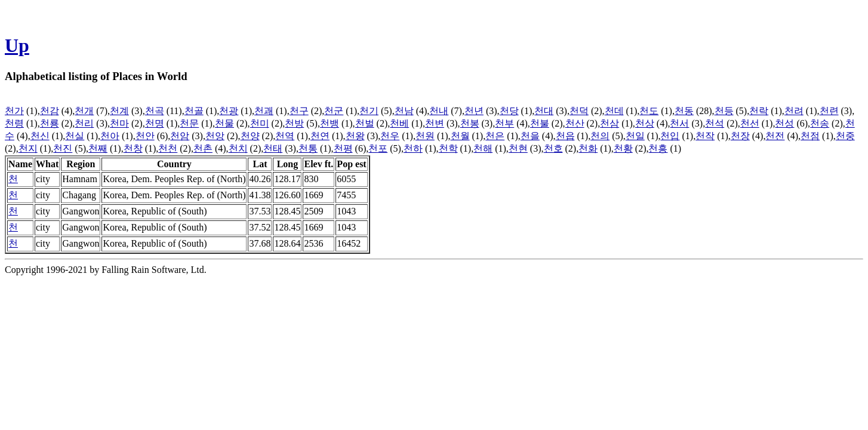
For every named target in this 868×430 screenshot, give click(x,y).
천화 (588, 148)
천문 (189, 123)
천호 (553, 148)
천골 (194, 111)
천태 (273, 148)
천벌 (365, 123)
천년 (474, 111)
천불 (540, 123)
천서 (679, 123)
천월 (460, 136)
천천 (168, 148)
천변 (435, 123)
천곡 (155, 111)
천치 (238, 148)
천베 (399, 123)
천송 (820, 123)
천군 (334, 111)
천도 (649, 111)
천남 (404, 111)
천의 (600, 136)
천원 (425, 136)
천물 (224, 123)
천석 (715, 123)
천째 (98, 148)
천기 (369, 111)
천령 (14, 123)
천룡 (50, 123)
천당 (509, 111)
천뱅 (330, 123)
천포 (378, 148)
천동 (684, 111)
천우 (390, 136)
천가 (14, 111)
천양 (250, 136)
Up (17, 45)
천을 (530, 136)
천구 (299, 111)
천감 (50, 111)
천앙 (215, 136)
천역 (285, 136)
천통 (308, 148)
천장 (740, 136)
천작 (705, 136)
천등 (724, 111)
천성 (784, 123)
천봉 (470, 123)
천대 (544, 111)
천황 (623, 148)
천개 (84, 111)
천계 (119, 111)
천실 (75, 136)
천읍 (565, 136)
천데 (614, 111)
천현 (518, 148)
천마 (119, 123)
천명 (155, 123)
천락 (759, 111)
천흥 (658, 148)
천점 (810, 136)
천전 (775, 136)
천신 (40, 136)
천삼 (610, 123)
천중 (845, 136)
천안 (145, 136)
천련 (829, 111)
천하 (413, 148)
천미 (260, 123)
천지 (28, 148)
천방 (294, 123)
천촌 (203, 148)
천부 (504, 123)
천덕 (579, 111)
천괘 (264, 111)
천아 (110, 136)
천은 (495, 136)
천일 (635, 136)
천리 (84, 123)
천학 (448, 148)
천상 (645, 123)
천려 (794, 111)
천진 (63, 148)
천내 (439, 111)
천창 (133, 148)
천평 (343, 148)
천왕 (355, 136)
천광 (229, 111)
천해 (483, 148)
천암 (180, 136)
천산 (575, 123)
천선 (750, 123)
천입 (670, 136)
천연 (320, 136)
